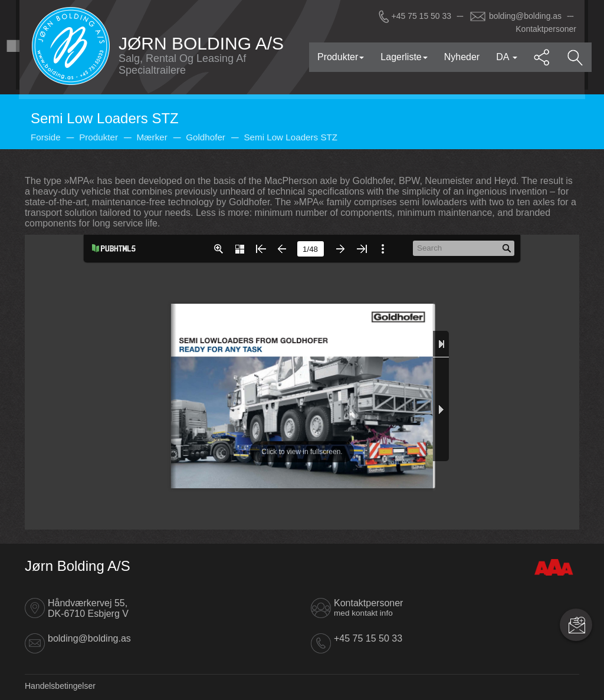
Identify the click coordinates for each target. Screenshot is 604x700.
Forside (46, 137)
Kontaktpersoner (546, 29)
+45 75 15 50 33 (414, 16)
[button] (542, 57)
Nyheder (462, 57)
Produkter (99, 137)
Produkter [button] (341, 57)
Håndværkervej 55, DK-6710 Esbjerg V (88, 608)
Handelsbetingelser (60, 686)
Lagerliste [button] (404, 57)
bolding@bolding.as (516, 16)
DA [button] (507, 57)
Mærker (152, 137)
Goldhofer (206, 137)
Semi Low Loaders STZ (290, 137)
